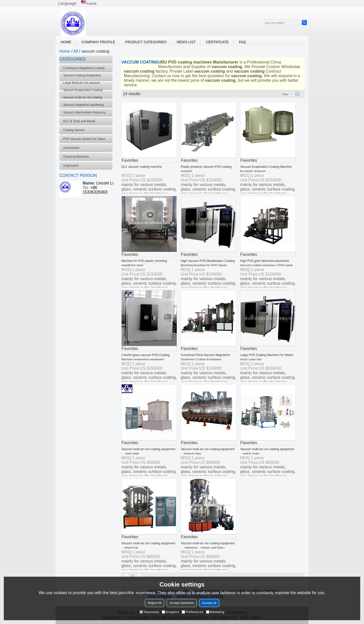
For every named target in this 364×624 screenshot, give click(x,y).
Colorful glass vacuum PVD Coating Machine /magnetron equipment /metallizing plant (145, 360)
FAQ (242, 42)
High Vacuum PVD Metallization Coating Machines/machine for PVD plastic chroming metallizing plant (208, 265)
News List (186, 42)
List (292, 94)
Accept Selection (182, 603)
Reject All (154, 603)
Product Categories (146, 42)
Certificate (217, 42)
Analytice (170, 612)
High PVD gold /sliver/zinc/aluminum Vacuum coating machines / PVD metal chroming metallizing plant (266, 265)
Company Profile (98, 42)
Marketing (215, 612)
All (76, 51)
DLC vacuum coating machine (142, 167)
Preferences (193, 612)
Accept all (209, 603)
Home (66, 42)
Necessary (149, 612)
